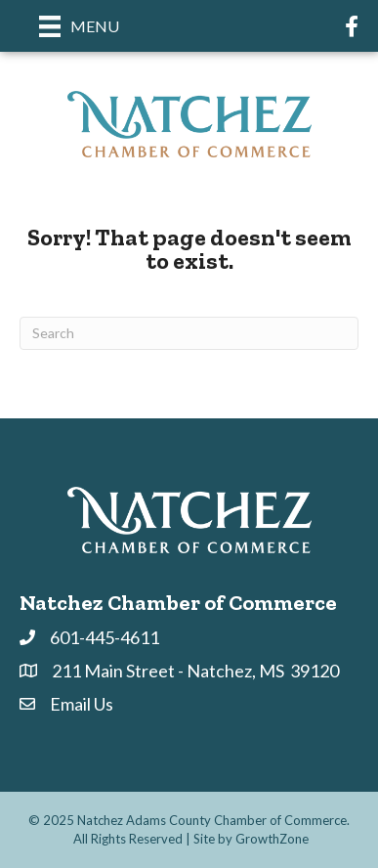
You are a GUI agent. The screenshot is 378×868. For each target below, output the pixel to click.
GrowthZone (272, 839)
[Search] (189, 333)
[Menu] (79, 26)
